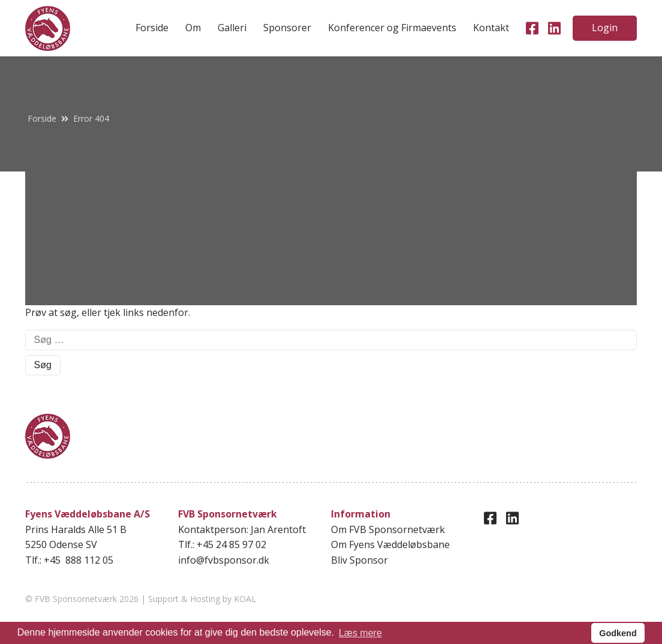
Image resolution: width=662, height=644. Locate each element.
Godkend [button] (618, 633)
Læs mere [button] (360, 633)
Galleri (232, 28)
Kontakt (491, 28)
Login (605, 28)
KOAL (245, 599)
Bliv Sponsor (359, 560)
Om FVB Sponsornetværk (388, 529)
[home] (48, 28)
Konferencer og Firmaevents (392, 28)
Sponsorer (287, 28)
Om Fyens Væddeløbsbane (390, 544)
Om (193, 28)
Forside (152, 28)
